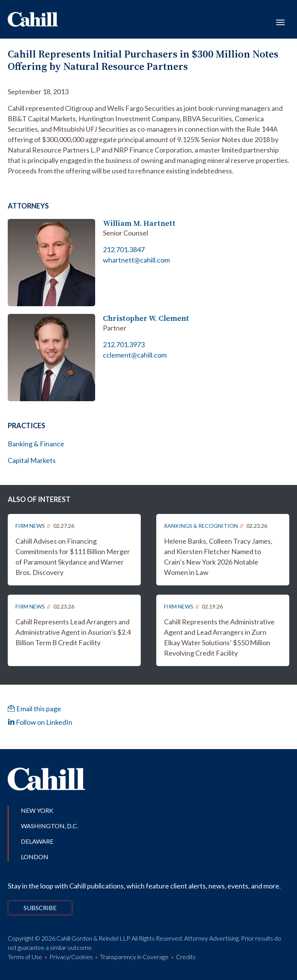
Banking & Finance (36, 444)
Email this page (34, 709)
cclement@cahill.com (135, 355)
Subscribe (40, 908)
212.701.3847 (124, 249)
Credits (186, 957)
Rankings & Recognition (201, 526)
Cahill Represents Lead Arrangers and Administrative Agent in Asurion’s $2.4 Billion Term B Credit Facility (73, 632)
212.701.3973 (124, 344)
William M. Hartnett (139, 223)
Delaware (37, 841)
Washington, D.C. (49, 826)
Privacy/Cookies (71, 957)
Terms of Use (25, 957)
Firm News (30, 526)
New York (37, 810)
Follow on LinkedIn (40, 722)
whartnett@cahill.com (136, 260)
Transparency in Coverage (134, 957)
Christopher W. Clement (146, 318)
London (35, 857)
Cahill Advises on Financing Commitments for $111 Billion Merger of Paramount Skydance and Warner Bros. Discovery (73, 557)
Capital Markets (32, 460)
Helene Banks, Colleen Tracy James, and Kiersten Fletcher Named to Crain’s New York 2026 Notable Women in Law (218, 557)
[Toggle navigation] (280, 22)
